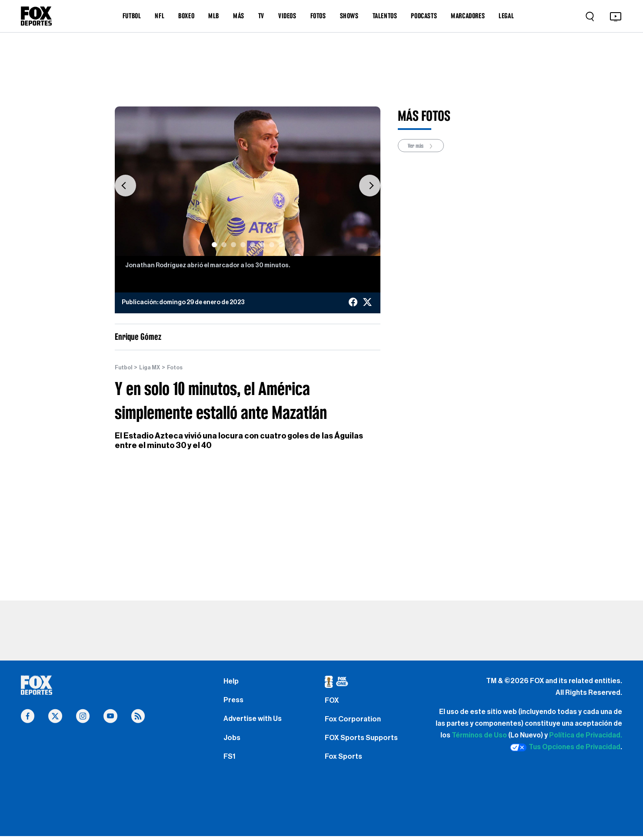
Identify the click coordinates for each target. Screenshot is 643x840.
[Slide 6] (262, 245)
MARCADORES (468, 16)
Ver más (423, 146)
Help (232, 682)
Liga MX (153, 368)
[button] (125, 186)
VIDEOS (287, 16)
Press (234, 703)
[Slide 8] (281, 245)
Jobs (233, 744)
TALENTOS (385, 16)
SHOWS (349, 16)
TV (261, 16)
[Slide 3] (233, 245)
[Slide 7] (272, 245)
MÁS (239, 16)
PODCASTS (424, 16)
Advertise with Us (254, 724)
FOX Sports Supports (364, 744)
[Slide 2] (224, 245)
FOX (333, 703)
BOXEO (186, 16)
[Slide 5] (253, 245)
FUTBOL (132, 16)
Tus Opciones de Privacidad (565, 748)
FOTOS (318, 16)
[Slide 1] (214, 245)
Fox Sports (345, 765)
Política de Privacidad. (586, 736)
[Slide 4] (243, 245)
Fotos (180, 368)
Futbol (125, 368)
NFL (160, 16)
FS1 (230, 765)
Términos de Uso (479, 736)
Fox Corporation (354, 724)
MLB (214, 16)
